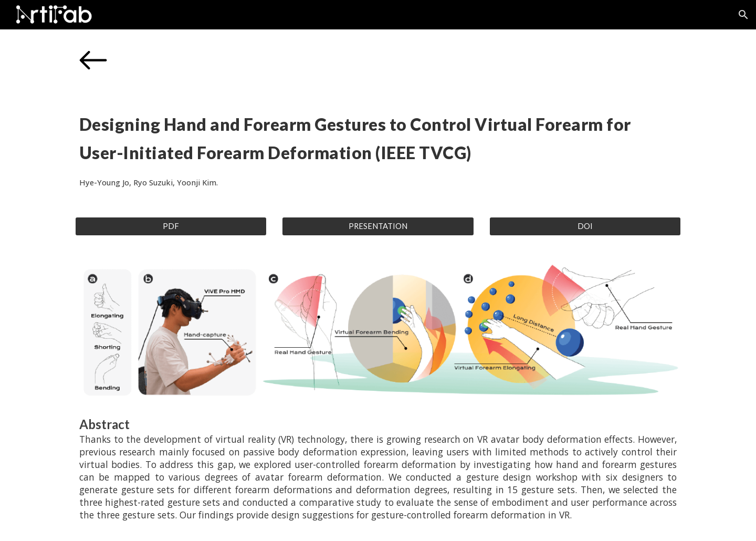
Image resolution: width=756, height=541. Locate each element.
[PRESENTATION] (378, 226)
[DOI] (585, 226)
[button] (743, 15)
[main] (378, 148)
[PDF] (171, 226)
